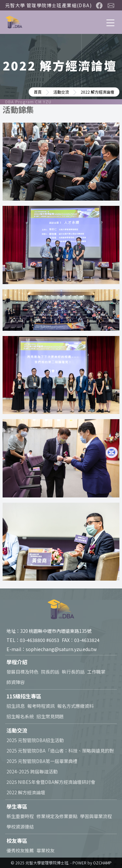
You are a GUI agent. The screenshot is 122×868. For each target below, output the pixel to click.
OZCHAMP (102, 863)
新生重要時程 (20, 816)
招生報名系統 (20, 716)
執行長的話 (73, 672)
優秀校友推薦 (20, 850)
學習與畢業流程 (96, 816)
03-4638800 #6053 (40, 640)
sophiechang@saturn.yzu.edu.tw (61, 649)
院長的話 (50, 672)
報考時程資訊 (41, 706)
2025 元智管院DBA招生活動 (35, 740)
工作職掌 (96, 672)
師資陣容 (16, 682)
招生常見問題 (50, 716)
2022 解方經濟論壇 (26, 792)
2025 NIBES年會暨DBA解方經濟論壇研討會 (51, 782)
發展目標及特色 (22, 672)
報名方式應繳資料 (75, 706)
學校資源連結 (20, 827)
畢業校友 (46, 850)
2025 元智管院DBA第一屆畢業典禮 (42, 761)
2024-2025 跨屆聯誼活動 (32, 771)
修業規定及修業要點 (57, 816)
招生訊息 (16, 706)
